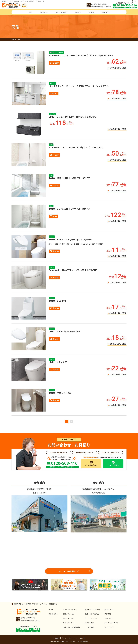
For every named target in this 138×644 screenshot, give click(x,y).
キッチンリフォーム (70, 609)
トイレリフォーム (69, 623)
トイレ (52, 237)
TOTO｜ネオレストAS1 (60, 393)
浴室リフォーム (68, 614)
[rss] (133, 1)
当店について (109, 609)
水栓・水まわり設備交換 (71, 627)
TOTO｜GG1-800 (57, 301)
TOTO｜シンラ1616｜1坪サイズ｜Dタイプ (70, 209)
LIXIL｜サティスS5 (58, 362)
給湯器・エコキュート (93, 609)
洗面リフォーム (68, 618)
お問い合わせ (109, 618)
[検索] (135, 1)
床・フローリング (91, 618)
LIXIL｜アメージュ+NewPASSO (64, 331)
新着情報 (108, 614)
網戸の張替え (90, 623)
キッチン (53, 83)
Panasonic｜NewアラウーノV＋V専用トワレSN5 (73, 270)
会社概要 (57, 638)
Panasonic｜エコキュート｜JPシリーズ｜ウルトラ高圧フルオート (81, 55)
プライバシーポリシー (112, 623)
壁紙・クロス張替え (92, 614)
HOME (51, 609)
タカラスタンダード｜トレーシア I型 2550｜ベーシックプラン (79, 86)
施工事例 (91, 627)
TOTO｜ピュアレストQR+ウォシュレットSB (70, 239)
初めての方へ (53, 614)
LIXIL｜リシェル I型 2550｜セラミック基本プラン (73, 117)
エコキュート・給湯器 (57, 53)
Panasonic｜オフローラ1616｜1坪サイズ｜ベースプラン (77, 147)
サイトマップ (109, 627)
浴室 (51, 145)
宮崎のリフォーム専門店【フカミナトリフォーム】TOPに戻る (35, 604)
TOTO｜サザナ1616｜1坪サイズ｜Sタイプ (69, 178)
